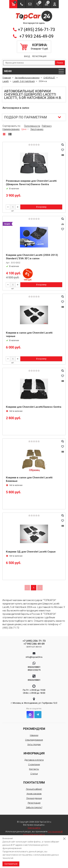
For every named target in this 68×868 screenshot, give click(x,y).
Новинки (34, 735)
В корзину (41, 207)
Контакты (34, 769)
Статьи (34, 774)
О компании (34, 764)
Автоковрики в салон (16, 108)
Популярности (32, 126)
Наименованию (11, 129)
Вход (27, 56)
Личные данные (34, 798)
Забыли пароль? (34, 807)
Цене (24, 129)
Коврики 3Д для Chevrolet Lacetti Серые (31, 552)
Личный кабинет (34, 789)
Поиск (60, 63)
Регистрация (39, 56)
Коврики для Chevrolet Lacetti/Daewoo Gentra (34, 407)
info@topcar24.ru (34, 657)
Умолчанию (37, 129)
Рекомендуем (34, 729)
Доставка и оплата (34, 760)
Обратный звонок (34, 647)
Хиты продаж (34, 744)
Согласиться (11, 864)
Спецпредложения (34, 740)
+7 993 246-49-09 (36, 36)
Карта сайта (34, 828)
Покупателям (34, 782)
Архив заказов (34, 794)
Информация (34, 753)
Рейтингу (47, 126)
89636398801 (34, 667)
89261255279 (34, 670)
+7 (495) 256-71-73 (36, 30)
